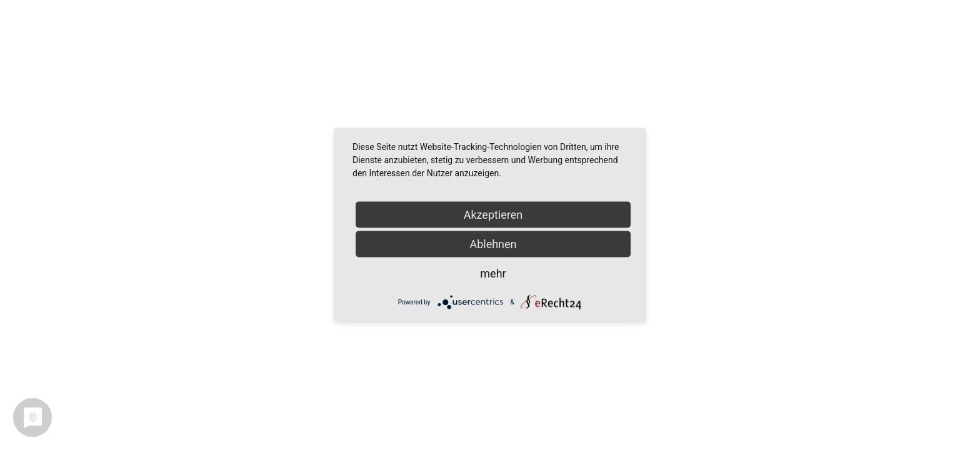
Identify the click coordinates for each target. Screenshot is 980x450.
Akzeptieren (493, 215)
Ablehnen (493, 244)
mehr (493, 273)
